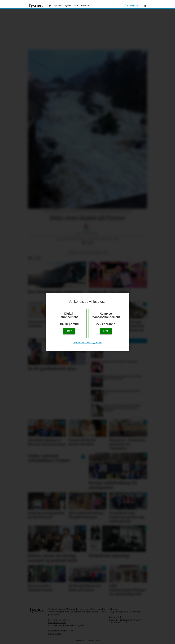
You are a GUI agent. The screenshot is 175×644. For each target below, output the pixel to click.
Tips (49, 6)
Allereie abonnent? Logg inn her (87, 343)
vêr (106, 253)
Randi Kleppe (55, 634)
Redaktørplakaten (57, 623)
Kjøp (69, 331)
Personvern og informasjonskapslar (66, 625)
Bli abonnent (133, 6)
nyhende (72, 253)
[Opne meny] (145, 6)
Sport (76, 6)
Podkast (85, 6)
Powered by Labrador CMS (87, 640)
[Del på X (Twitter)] (87, 243)
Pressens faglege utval (59, 620)
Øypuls (68, 6)
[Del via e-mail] (91, 243)
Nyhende (58, 6)
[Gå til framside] (35, 6)
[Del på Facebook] (83, 243)
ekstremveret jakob (90, 253)
